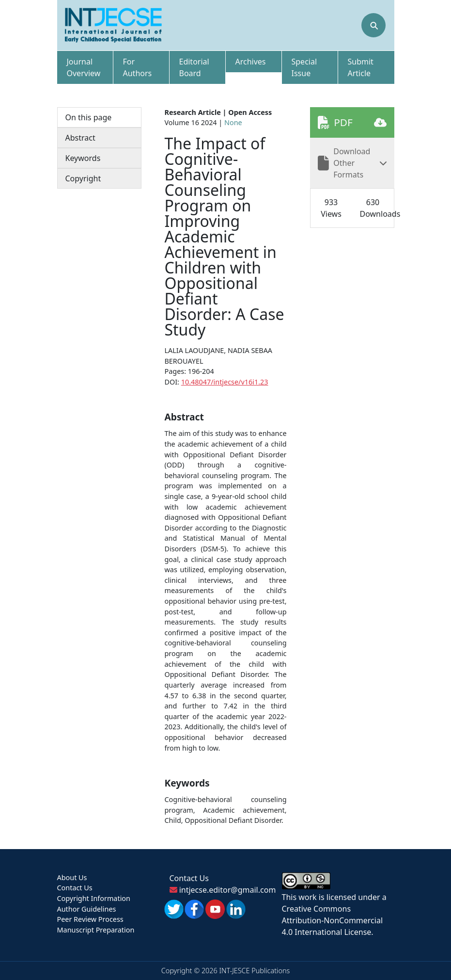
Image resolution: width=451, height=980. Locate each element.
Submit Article (361, 67)
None (233, 122)
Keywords (83, 158)
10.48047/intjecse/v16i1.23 (225, 382)
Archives (251, 62)
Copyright (83, 178)
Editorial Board (194, 67)
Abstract (80, 138)
